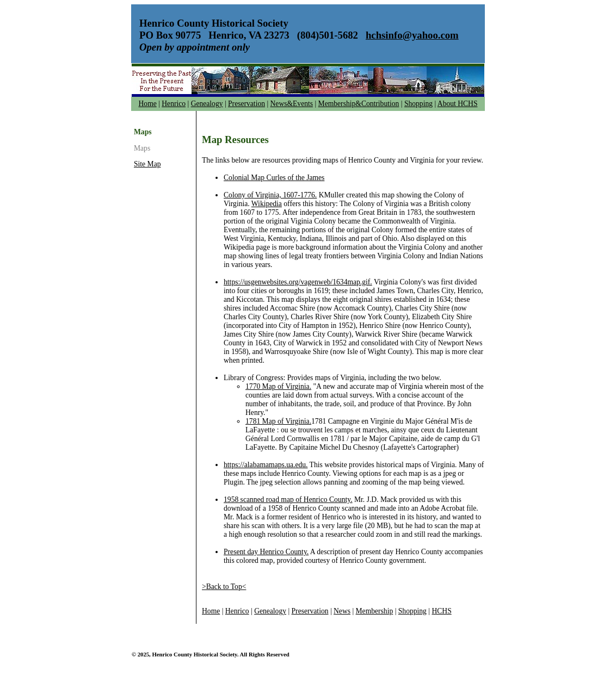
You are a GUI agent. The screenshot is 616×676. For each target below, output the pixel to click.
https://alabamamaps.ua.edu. (266, 465)
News (342, 611)
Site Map (147, 164)
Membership (375, 611)
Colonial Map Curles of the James (274, 178)
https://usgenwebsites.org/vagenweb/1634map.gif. (298, 282)
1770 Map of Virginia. (278, 386)
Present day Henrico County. (266, 552)
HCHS (441, 611)
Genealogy (207, 104)
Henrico (174, 104)
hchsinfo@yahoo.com (412, 35)
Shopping (418, 104)
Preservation (247, 104)
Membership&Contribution (359, 104)
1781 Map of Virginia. (278, 421)
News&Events (292, 104)
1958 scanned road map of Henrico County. (288, 500)
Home (148, 104)
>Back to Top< (224, 587)
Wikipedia (267, 204)
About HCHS (458, 104)
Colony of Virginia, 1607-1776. (270, 195)
